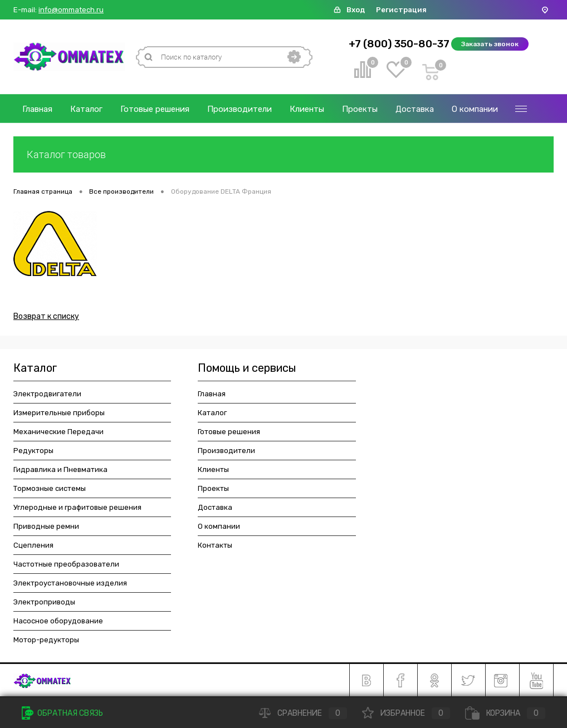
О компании (475, 109)
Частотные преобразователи (66, 564)
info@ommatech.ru (71, 10)
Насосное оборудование (58, 621)
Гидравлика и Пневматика (60, 469)
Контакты (215, 545)
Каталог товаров (283, 154)
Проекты (360, 109)
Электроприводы (44, 602)
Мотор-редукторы (46, 640)
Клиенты (307, 109)
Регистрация (401, 10)
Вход (356, 10)
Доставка (415, 109)
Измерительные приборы (59, 413)
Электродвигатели (47, 394)
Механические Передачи (58, 432)
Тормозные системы (50, 488)
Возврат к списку (46, 316)
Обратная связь (62, 713)
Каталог (86, 109)
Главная (37, 109)
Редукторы (33, 451)
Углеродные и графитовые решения (77, 507)
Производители (239, 109)
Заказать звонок (490, 44)
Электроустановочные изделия (70, 583)
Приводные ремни (46, 526)
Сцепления (33, 545)
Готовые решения (155, 109)
